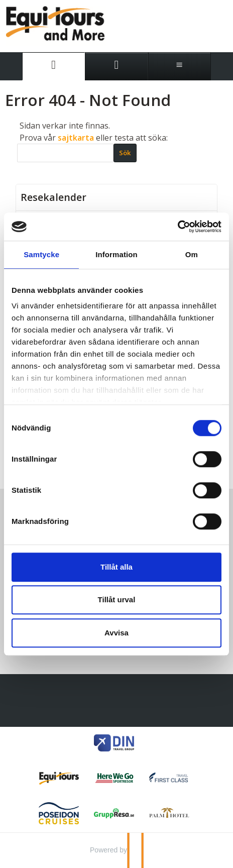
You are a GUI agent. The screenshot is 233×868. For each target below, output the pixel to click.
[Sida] (53, 66)
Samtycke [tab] (41, 254)
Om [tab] (192, 254)
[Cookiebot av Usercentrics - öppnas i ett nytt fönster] (178, 227)
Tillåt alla (117, 567)
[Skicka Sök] (125, 153)
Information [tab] (117, 254)
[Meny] (180, 66)
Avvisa (117, 633)
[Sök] (65, 153)
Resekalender (53, 197)
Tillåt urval (117, 600)
